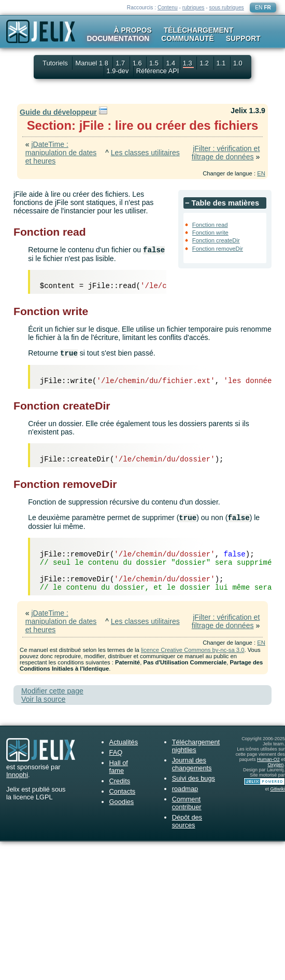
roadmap (185, 789)
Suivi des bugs (194, 778)
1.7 (121, 63)
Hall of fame (119, 767)
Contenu (168, 8)
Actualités (124, 742)
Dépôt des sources (187, 821)
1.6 (138, 63)
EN (259, 8)
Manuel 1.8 (92, 63)
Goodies (122, 802)
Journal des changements (192, 764)
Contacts (123, 791)
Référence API (158, 71)
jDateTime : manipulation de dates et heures (61, 153)
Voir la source (43, 699)
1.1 (222, 63)
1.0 (238, 63)
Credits (120, 781)
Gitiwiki (277, 789)
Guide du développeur (58, 112)
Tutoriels (55, 63)
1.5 (155, 63)
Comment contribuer (187, 803)
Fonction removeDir (218, 249)
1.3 (188, 63)
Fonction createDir (216, 240)
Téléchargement (198, 30)
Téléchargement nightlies (196, 746)
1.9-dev (119, 71)
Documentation (118, 38)
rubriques (194, 8)
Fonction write (210, 233)
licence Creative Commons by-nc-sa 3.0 (193, 650)
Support (243, 38)
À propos (133, 30)
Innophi (17, 775)
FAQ (116, 752)
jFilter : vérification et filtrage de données (226, 153)
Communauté (187, 38)
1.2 (205, 63)
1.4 (171, 63)
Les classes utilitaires (145, 153)
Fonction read (210, 225)
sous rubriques (227, 8)
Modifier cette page (52, 691)
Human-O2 (268, 759)
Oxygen (275, 765)
